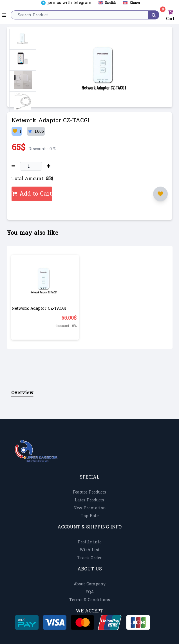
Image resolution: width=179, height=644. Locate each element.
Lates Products (89, 500)
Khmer (130, 3)
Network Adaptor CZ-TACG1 (39, 308)
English (106, 3)
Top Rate (90, 516)
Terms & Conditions (90, 600)
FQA (90, 592)
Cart (170, 15)
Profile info (90, 542)
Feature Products (89, 492)
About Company (90, 584)
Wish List (90, 550)
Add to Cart (32, 194)
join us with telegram (66, 3)
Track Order (90, 558)
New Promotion (90, 508)
